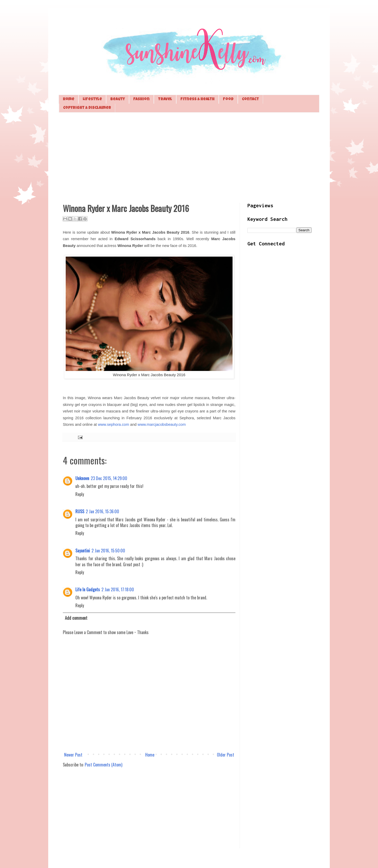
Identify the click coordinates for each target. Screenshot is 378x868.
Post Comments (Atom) (103, 765)
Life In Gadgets (88, 589)
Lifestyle (92, 99)
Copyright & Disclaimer (87, 108)
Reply (80, 494)
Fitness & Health (197, 99)
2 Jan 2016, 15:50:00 (108, 551)
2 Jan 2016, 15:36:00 (102, 511)
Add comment (76, 618)
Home (69, 99)
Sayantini (83, 551)
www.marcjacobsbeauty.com (162, 424)
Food (228, 99)
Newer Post (73, 755)
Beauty (118, 99)
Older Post (225, 755)
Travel (165, 99)
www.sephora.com (113, 424)
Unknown (82, 478)
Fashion (141, 99)
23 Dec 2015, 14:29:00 (109, 478)
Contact (250, 99)
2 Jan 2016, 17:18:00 (118, 589)
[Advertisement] (189, 157)
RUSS (80, 511)
